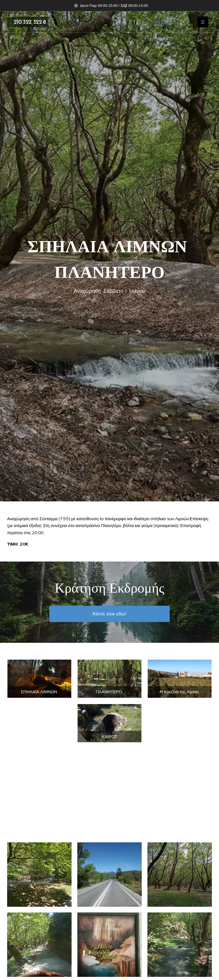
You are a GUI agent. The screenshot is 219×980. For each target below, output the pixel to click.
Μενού (201, 22)
